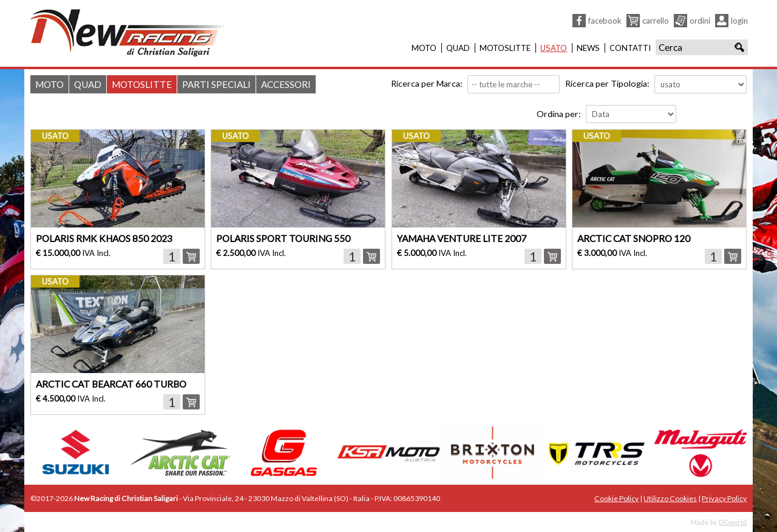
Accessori (286, 84)
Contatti (630, 48)
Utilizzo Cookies (670, 498)
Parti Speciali (216, 84)
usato (55, 136)
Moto (424, 48)
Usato (554, 48)
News (588, 48)
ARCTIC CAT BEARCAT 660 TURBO (111, 384)
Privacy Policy (724, 498)
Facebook (605, 21)
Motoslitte (505, 48)
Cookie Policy (616, 498)
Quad (458, 48)
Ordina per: (559, 114)
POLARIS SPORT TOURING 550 (283, 238)
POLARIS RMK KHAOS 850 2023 (104, 238)
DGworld (733, 522)
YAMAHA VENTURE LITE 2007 (462, 238)
